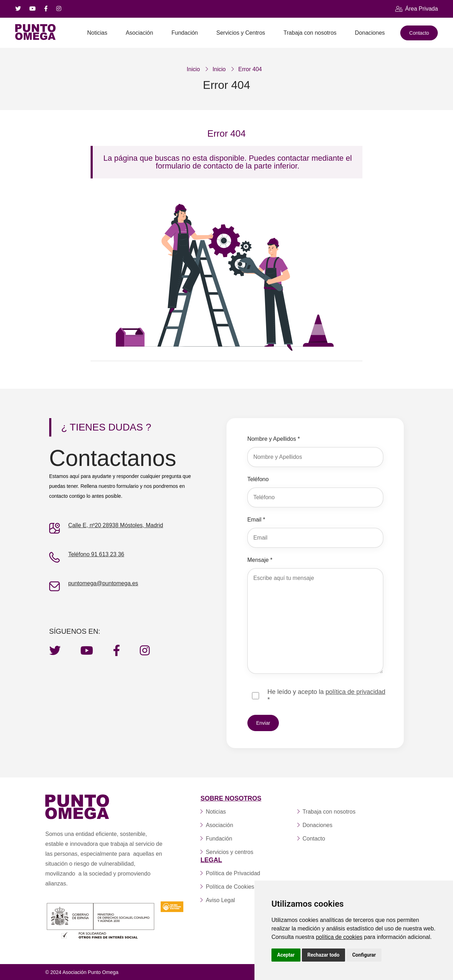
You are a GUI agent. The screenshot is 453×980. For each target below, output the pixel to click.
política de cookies (339, 937)
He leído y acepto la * (326, 695)
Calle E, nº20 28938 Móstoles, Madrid (116, 525)
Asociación (139, 33)
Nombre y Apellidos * (274, 438)
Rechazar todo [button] (324, 955)
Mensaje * (260, 560)
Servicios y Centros (241, 33)
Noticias (97, 33)
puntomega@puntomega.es (103, 583)
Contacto (419, 33)
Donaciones (370, 33)
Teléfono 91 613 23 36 (96, 554)
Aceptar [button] (286, 955)
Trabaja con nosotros (310, 33)
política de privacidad (355, 691)
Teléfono (258, 479)
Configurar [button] (364, 955)
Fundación (185, 33)
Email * (256, 519)
